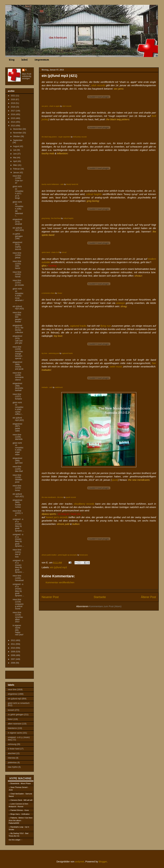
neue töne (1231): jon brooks (18, 283)
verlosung (12, 744)
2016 (13, 114)
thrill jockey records (80, 137)
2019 (13, 103)
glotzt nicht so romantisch (19, 703)
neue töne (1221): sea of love (17, 553)
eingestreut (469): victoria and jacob (18, 366)
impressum (42, 60)
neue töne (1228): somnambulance (18, 376)
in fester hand (14, 749)
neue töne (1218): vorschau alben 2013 (18, 617)
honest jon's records (57, 517)
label (25, 60)
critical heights (94, 194)
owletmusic (59, 387)
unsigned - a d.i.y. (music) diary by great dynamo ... (18, 525)
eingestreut (13, 694)
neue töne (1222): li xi (18, 513)
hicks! (10, 719)
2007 (13, 659)
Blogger (103, 861)
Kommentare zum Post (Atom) (105, 606)
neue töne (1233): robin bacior (17, 265)
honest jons (84, 555)
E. (26, 70)
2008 (13, 655)
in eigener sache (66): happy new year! (18, 630)
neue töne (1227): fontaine (17, 397)
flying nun (106, 326)
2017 (13, 111)
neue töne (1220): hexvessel (18, 578)
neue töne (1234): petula (17, 255)
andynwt (80, 861)
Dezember (18, 129)
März (16, 165)
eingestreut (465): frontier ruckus (17, 504)
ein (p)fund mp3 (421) (18, 495)
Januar (16, 173)
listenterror (12, 728)
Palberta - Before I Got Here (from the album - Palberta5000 (20, 820)
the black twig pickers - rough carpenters (56, 137)
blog (12, 60)
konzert (11, 710)
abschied (12, 753)
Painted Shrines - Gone (20, 810)
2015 (13, 118)
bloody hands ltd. (72, 184)
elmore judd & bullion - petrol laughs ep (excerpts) (59, 555)
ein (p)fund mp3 (59, 567)
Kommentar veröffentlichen (60, 582)
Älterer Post (148, 597)
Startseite (100, 597)
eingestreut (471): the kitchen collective (18, 329)
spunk (115, 480)
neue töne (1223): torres (17, 488)
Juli (15, 150)
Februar (17, 169)
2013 (13, 126)
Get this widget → (16, 840)
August (16, 146)
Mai (15, 158)
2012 (13, 640)
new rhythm (13, 767)
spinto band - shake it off (50, 252)
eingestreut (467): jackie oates (17, 427)
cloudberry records (84, 504)
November (18, 133)
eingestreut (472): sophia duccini (17, 246)
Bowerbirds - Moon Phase (21, 783)
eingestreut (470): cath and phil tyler (18, 340)
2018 (13, 107)
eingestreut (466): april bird (18, 461)
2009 (13, 652)
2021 (13, 96)
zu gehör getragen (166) (18, 236)
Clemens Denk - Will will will (21, 800)
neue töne (12, 690)
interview (12, 758)
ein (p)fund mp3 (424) (18, 229)
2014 (13, 122)
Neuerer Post (50, 597)
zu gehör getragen (16, 715)
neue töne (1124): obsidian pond (17, 479)
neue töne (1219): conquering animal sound (18, 604)
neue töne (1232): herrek (17, 274)
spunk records (71, 497)
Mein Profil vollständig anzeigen (27, 76)
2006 (13, 663)
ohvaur (60, 293)
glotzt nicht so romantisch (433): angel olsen (18, 449)
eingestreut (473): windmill (17, 222)
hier (154, 363)
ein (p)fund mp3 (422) (18, 419)
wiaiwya (121, 303)
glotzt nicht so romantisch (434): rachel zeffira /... (18, 408)
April (15, 161)
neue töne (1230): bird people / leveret (17, 317)
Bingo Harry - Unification (20, 814)
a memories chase (48, 293)
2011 (13, 644)
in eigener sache (15, 733)
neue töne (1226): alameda (18, 437)
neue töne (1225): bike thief (18, 469)
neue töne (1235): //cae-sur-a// (18, 179)
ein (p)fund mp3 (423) (18, 308)
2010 (13, 648)
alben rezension (15, 724)
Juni (15, 154)
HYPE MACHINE (20, 778)
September (18, 140)
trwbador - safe (47, 387)
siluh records (98, 85)
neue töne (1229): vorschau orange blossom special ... (18, 353)
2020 (13, 100)
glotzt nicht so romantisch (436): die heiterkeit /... (18, 209)
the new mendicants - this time (52, 497)
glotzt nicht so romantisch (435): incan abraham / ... (18, 296)
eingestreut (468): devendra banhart (18, 387)
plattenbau (12, 763)
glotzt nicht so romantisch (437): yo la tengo (18, 192)
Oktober (17, 136)
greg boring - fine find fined (51, 218)
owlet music (116, 367)
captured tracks (78, 326)
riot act (64, 252)
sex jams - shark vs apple (51, 106)
